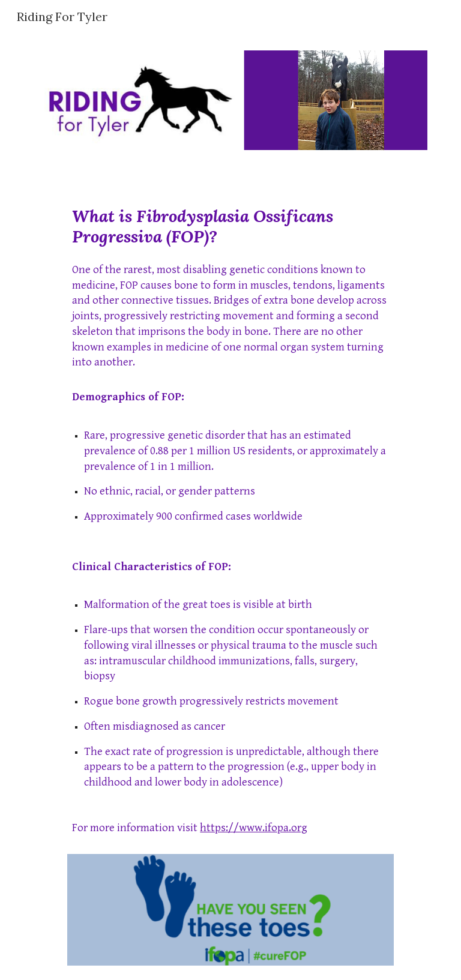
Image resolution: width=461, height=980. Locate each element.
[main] (230, 526)
